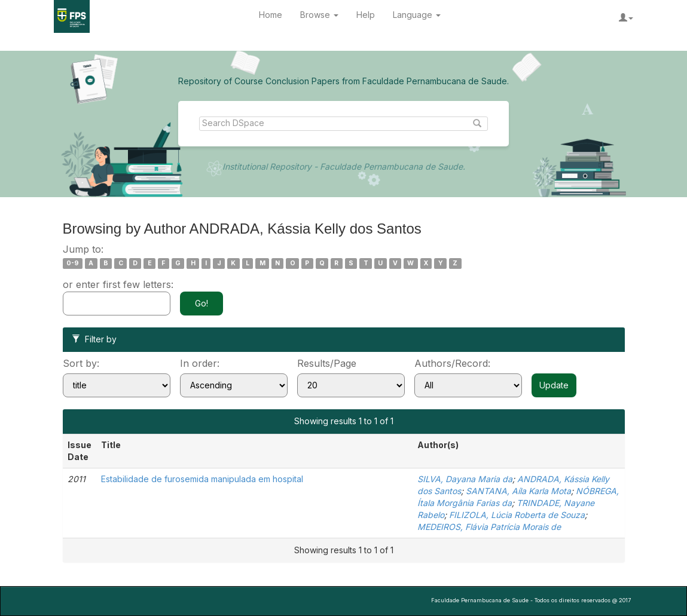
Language (417, 15)
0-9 (73, 263)
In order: (200, 363)
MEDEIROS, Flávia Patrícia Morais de (489, 527)
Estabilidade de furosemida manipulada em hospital (202, 479)
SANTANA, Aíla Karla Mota (518, 491)
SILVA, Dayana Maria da (465, 479)
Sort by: (81, 363)
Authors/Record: (452, 363)
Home (271, 15)
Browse (319, 15)
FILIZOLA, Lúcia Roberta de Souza (517, 515)
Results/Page (327, 363)
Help (366, 15)
